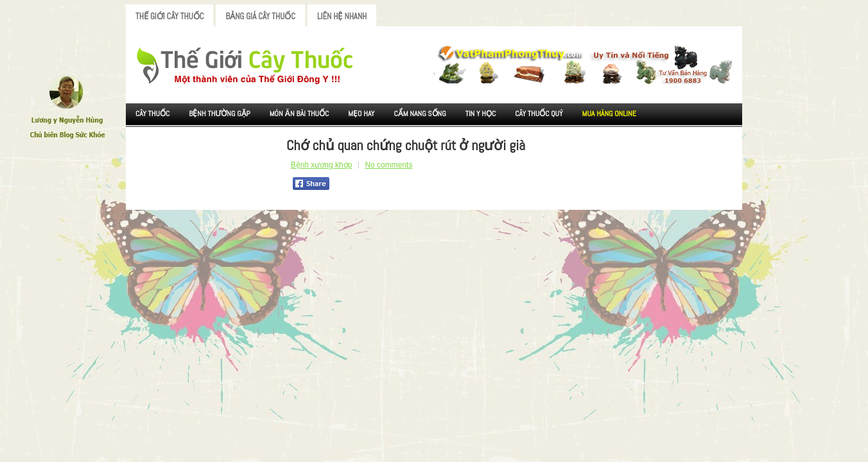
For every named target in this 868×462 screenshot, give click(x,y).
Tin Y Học (481, 114)
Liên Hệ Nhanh (342, 16)
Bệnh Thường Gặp (220, 114)
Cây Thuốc (152, 114)
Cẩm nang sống (420, 114)
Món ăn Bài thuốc (299, 114)
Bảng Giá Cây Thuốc (260, 16)
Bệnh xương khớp (322, 165)
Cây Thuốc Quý (539, 114)
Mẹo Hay (361, 114)
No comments (388, 165)
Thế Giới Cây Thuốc (169, 16)
